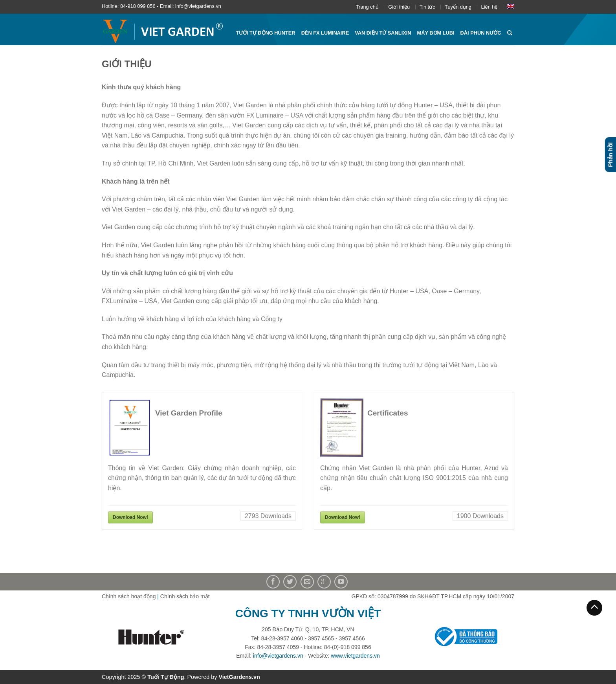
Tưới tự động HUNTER (266, 33)
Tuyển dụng (458, 7)
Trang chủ (367, 7)
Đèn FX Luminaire (325, 33)
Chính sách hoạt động (129, 596)
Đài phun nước (481, 33)
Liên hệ (489, 7)
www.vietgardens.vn (355, 656)
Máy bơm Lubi (436, 33)
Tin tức (427, 7)
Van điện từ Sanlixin (383, 33)
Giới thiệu (399, 7)
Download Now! (130, 517)
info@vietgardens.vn (278, 656)
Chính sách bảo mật (185, 596)
